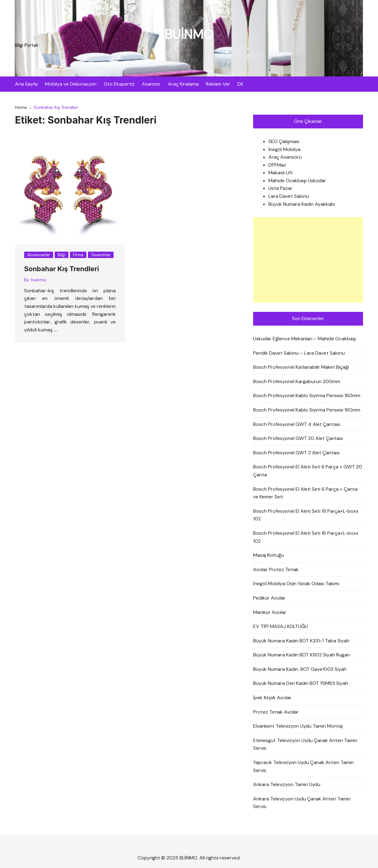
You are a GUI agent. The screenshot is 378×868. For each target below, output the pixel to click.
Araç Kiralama (183, 84)
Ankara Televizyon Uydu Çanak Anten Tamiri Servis (302, 803)
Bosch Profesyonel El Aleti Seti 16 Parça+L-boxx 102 (306, 537)
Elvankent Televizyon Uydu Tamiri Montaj (298, 726)
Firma (78, 255)
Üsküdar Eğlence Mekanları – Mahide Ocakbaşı (305, 339)
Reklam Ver (218, 84)
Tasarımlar (101, 255)
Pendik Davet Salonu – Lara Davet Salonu (299, 353)
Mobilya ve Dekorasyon (71, 84)
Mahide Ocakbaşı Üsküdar (297, 181)
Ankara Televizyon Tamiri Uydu (287, 784)
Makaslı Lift (281, 173)
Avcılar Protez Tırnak (276, 569)
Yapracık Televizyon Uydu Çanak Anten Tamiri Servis (303, 766)
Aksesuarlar (39, 255)
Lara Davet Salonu (289, 196)
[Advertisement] (308, 260)
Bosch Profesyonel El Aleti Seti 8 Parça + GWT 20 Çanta (308, 471)
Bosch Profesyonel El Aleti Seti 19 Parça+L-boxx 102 (306, 515)
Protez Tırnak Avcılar (276, 712)
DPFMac (277, 165)
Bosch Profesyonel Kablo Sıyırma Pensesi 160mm (307, 395)
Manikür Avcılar (270, 612)
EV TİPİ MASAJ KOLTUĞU (280, 626)
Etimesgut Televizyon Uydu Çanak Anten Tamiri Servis (305, 744)
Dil (240, 84)
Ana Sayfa (26, 84)
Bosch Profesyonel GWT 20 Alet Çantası (298, 438)
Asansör (151, 84)
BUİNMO (189, 34)
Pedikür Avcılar (269, 598)
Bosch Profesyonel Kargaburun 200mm (297, 381)
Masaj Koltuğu (269, 555)
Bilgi (62, 255)
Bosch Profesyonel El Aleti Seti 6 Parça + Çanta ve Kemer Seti (305, 493)
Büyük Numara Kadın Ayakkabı (302, 204)
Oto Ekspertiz (119, 84)
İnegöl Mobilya (284, 149)
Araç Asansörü (285, 157)
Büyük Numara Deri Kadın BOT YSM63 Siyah (301, 683)
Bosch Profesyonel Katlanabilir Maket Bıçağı (301, 367)
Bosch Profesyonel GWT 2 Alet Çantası (296, 453)
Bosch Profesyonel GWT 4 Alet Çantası (297, 424)
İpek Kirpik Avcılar (272, 698)
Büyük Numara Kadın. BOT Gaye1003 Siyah (300, 669)
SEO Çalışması (284, 141)
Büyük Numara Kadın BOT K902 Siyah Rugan (302, 655)
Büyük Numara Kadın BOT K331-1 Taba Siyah (301, 641)
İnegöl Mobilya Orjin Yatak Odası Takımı (296, 584)
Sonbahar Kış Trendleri (62, 269)
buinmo (39, 280)
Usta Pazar (280, 188)
